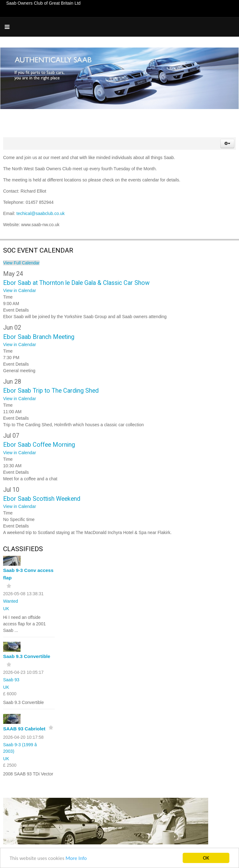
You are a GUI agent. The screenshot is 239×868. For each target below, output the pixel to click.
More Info (76, 859)
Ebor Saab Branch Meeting (39, 337)
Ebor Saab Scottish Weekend (42, 499)
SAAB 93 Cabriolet (24, 729)
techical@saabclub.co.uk (41, 213)
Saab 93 (11, 680)
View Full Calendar (21, 263)
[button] (227, 144)
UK (6, 609)
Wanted (11, 601)
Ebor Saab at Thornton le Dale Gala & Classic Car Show (76, 283)
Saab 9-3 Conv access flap (28, 574)
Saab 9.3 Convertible (27, 656)
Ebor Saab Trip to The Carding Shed (51, 391)
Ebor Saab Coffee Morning (39, 445)
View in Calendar (20, 290)
